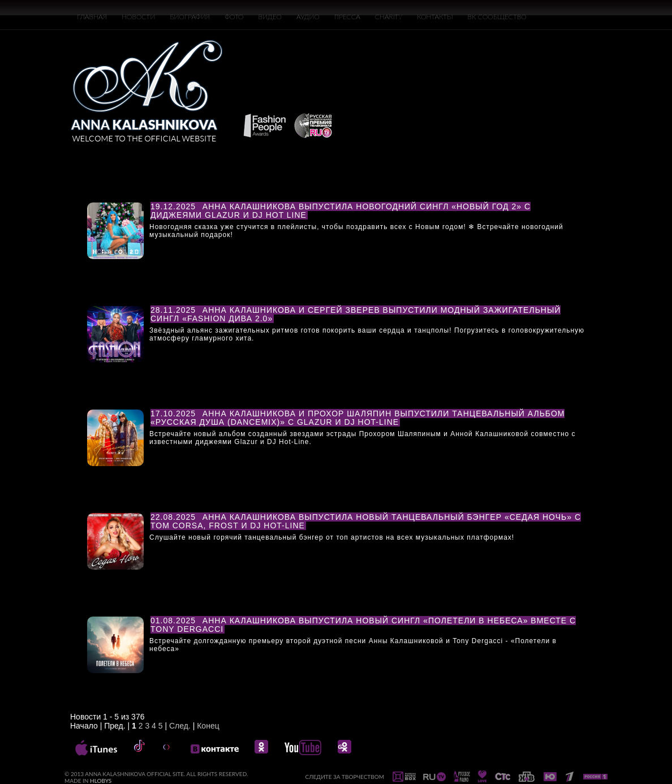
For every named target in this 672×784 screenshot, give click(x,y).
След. (180, 726)
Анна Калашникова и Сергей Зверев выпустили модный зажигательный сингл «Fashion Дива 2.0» (356, 314)
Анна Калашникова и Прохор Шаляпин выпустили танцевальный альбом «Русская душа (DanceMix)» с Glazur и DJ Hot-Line (357, 418)
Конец (208, 726)
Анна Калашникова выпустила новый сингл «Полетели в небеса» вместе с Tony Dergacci (363, 625)
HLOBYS (101, 781)
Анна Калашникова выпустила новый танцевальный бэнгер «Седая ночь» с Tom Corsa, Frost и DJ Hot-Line (366, 521)
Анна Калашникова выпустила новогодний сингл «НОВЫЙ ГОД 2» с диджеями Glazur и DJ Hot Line (341, 211)
